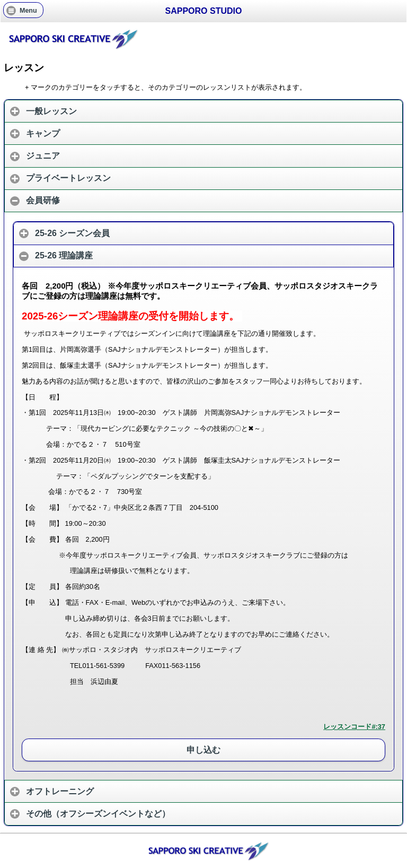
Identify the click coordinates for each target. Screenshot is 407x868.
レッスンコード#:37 (354, 727)
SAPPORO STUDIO (204, 11)
